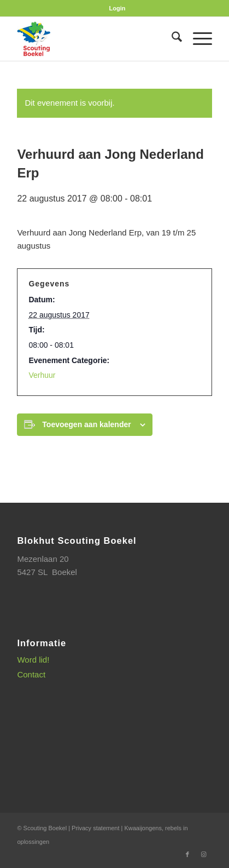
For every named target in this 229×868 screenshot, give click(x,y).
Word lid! (33, 660)
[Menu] (197, 39)
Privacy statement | (98, 828)
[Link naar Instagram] (204, 854)
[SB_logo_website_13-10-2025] (95, 39)
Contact (31, 674)
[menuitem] (118, 8)
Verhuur (42, 375)
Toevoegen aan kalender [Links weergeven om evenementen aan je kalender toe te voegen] (86, 424)
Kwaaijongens (143, 828)
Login (118, 8)
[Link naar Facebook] (187, 854)
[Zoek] (171, 39)
